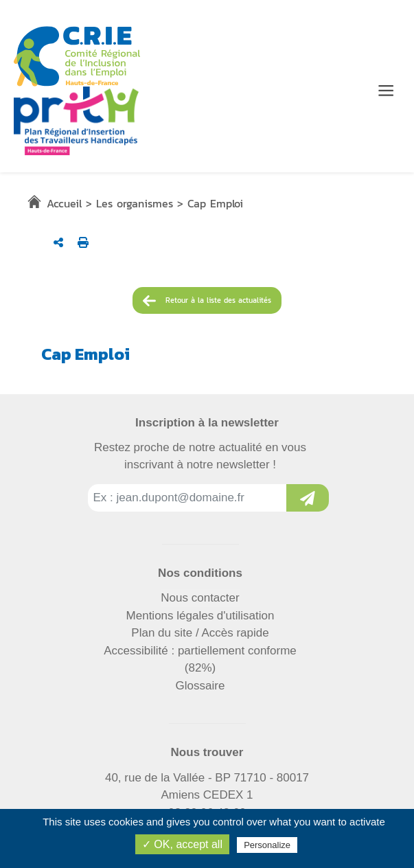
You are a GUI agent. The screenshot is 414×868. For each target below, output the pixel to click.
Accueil (64, 203)
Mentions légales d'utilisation (200, 616)
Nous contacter (200, 598)
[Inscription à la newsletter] (308, 498)
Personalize (267, 845)
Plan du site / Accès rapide (200, 633)
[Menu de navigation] (386, 91)
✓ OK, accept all (182, 844)
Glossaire (200, 686)
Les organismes (135, 203)
